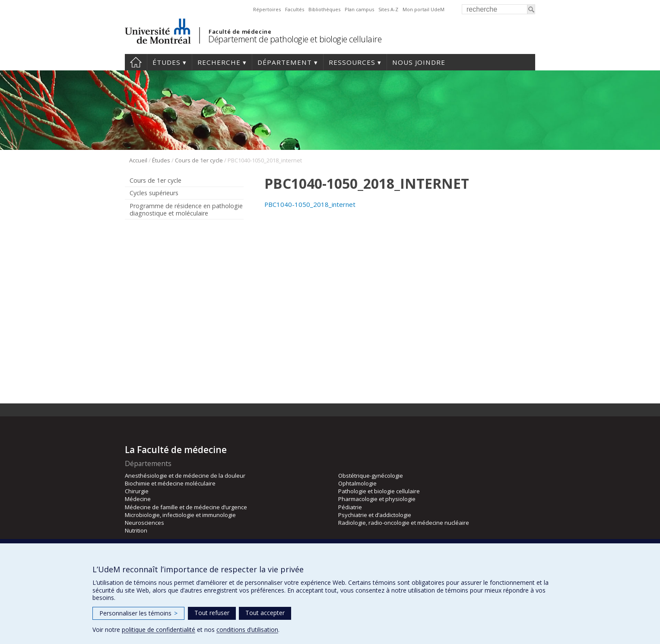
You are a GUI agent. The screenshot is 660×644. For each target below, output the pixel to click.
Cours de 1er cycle (199, 160)
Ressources (352, 62)
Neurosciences (144, 523)
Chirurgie (137, 491)
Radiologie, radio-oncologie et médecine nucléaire (404, 523)
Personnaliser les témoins (138, 613)
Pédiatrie (350, 507)
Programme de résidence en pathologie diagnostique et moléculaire (186, 209)
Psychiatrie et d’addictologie (375, 515)
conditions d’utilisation (247, 630)
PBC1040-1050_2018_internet (310, 204)
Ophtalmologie (357, 483)
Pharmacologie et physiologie (377, 499)
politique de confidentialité (159, 630)
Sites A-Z (388, 9)
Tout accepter (265, 613)
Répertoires (267, 9)
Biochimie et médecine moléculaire (170, 483)
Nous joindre (419, 62)
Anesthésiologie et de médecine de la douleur (185, 476)
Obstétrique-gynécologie (371, 476)
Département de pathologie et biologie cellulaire (295, 39)
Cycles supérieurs (154, 193)
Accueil (136, 62)
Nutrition (136, 530)
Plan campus (359, 9)
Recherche (219, 62)
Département (285, 62)
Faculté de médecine (240, 32)
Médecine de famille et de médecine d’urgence (186, 507)
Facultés (295, 9)
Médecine (138, 499)
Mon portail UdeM (424, 9)
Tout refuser (212, 613)
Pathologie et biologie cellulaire (379, 491)
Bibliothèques (324, 9)
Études (167, 62)
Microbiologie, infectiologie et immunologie (180, 515)
